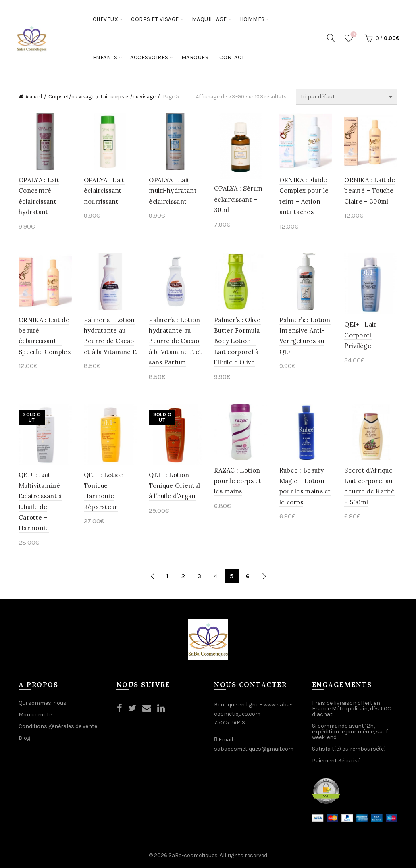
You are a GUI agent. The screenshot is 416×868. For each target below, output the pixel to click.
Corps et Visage (155, 19)
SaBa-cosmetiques (193, 855)
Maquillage (209, 19)
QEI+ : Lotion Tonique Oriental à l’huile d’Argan (174, 485)
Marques (195, 57)
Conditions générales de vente (58, 726)
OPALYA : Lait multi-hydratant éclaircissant (173, 191)
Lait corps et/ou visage (128, 97)
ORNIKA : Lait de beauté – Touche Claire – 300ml (370, 191)
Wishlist (353, 35)
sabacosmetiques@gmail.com (254, 749)
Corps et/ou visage (71, 97)
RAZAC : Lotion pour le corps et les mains (238, 481)
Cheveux (106, 19)
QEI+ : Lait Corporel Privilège (360, 335)
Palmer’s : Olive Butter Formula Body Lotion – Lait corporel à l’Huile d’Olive (237, 341)
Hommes (252, 19)
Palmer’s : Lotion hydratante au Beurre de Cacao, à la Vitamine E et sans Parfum (175, 341)
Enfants (105, 57)
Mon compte (35, 715)
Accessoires (149, 57)
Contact (232, 57)
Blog (24, 738)
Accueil (34, 97)
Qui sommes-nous (43, 703)
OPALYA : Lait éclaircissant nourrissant (104, 191)
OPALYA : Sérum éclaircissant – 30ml (238, 199)
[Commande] (347, 97)
